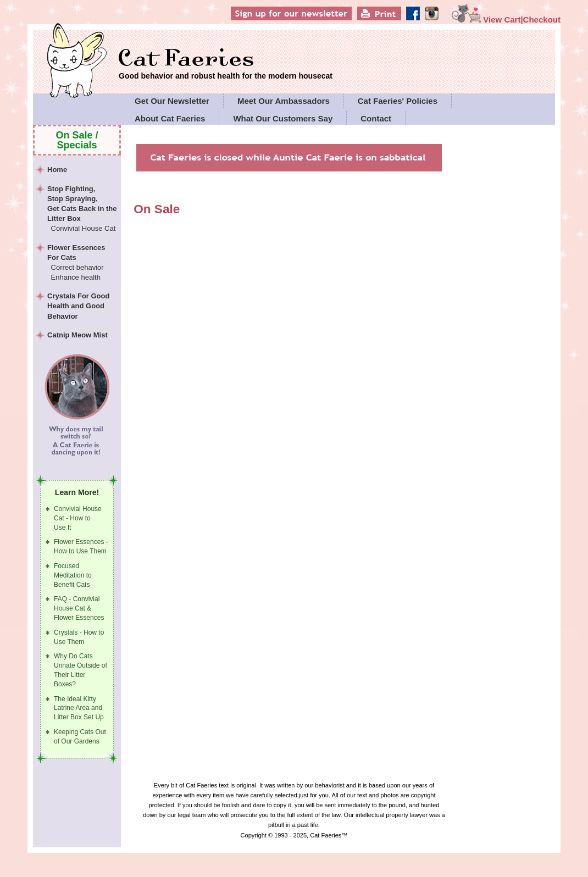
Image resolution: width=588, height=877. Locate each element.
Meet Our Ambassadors (284, 101)
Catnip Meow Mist (77, 335)
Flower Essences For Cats (82, 263)
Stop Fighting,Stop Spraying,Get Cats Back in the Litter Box (82, 209)
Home (57, 170)
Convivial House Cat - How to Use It (78, 518)
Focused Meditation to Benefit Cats (73, 575)
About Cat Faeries (170, 118)
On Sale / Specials (77, 140)
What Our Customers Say (283, 118)
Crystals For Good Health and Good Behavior (78, 306)
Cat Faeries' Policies (398, 101)
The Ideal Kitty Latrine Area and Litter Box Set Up (79, 708)
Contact (376, 118)
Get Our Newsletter (172, 101)
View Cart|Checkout (506, 20)
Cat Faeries (226, 59)
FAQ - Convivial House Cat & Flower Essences (79, 608)
